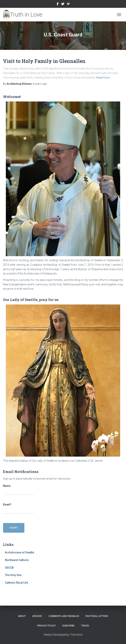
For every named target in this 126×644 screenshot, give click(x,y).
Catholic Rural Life (16, 583)
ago (40, 84)
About (22, 616)
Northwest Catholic (17, 560)
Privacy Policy (46, 626)
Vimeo (68, 4)
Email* (19, 508)
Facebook (58, 4)
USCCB (9, 568)
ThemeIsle (76, 635)
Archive (37, 616)
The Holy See (13, 575)
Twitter (63, 4)
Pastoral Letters (97, 616)
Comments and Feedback (64, 616)
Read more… (104, 78)
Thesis (85, 626)
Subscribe (68, 626)
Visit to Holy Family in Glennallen (44, 61)
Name (19, 490)
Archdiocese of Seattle (19, 552)
